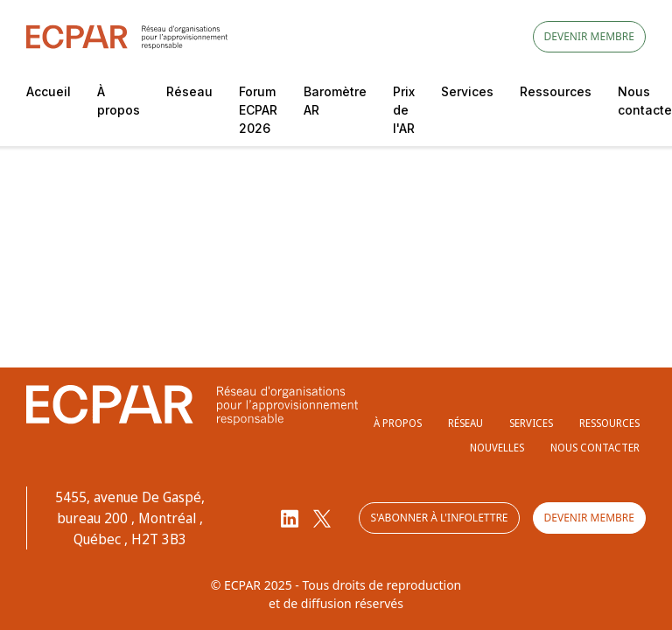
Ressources (556, 91)
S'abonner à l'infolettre (439, 518)
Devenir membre (589, 36)
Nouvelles (497, 448)
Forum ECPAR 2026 (258, 110)
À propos (119, 101)
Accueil (49, 91)
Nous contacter (595, 448)
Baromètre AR (335, 101)
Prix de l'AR (404, 110)
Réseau (189, 91)
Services (467, 91)
